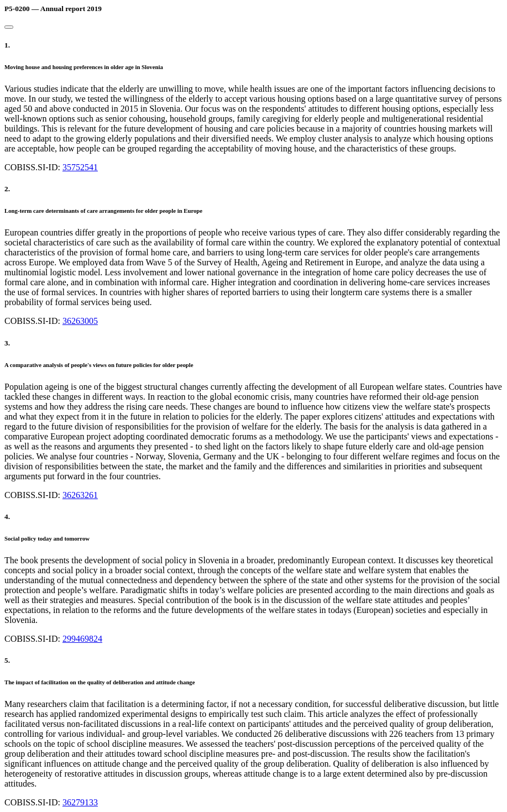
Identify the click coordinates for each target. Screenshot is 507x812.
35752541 (80, 167)
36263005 (80, 321)
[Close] (9, 27)
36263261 (80, 495)
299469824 (82, 639)
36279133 (80, 802)
